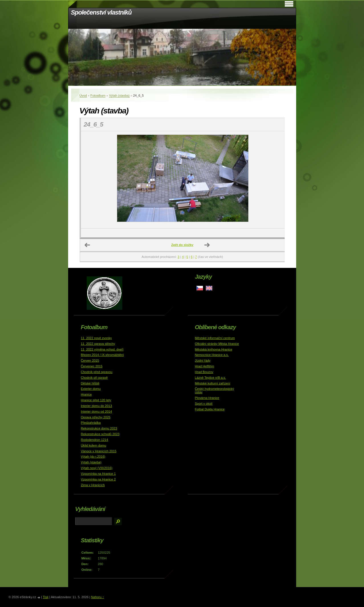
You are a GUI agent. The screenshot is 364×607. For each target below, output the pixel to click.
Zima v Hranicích (93, 485)
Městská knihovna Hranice (214, 349)
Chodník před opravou (97, 372)
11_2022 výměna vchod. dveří (102, 349)
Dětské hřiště (90, 383)
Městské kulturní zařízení (213, 383)
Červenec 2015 (92, 366)
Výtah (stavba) (119, 95)
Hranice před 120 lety (96, 400)
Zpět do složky (182, 245)
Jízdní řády (203, 360)
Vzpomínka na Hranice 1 (98, 474)
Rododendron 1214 (95, 440)
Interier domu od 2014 (96, 412)
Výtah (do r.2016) (93, 457)
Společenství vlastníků (101, 12)
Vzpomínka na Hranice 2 (98, 479)
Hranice (87, 394)
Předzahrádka (91, 423)
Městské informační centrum (215, 338)
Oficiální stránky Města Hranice (217, 344)
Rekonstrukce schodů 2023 (100, 434)
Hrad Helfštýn (205, 366)
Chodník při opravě (94, 378)
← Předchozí (88, 245)
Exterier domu (91, 389)
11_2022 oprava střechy (98, 344)
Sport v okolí (204, 404)
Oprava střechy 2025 (96, 417)
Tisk (46, 597)
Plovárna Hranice (207, 398)
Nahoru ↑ (97, 597)
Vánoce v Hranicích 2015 (99, 451)
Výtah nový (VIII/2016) (97, 468)
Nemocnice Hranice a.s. (212, 355)
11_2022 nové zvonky (96, 338)
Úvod (83, 95)
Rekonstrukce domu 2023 (99, 428)
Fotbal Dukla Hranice (210, 409)
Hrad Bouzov (204, 372)
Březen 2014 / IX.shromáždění (102, 355)
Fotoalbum (98, 95)
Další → (207, 245)
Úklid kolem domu (94, 445)
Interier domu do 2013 (96, 406)
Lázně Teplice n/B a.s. (211, 378)
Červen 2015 (90, 360)
